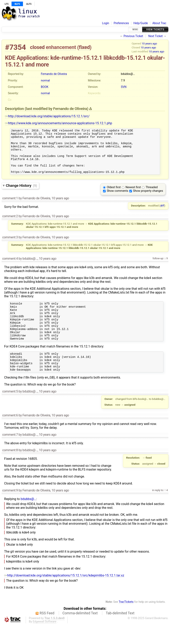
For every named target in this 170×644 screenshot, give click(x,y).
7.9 (123, 81)
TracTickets (126, 621)
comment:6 (10, 434)
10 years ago (149, 43)
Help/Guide (141, 23)
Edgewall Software (45, 641)
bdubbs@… (28, 518)
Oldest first (114, 196)
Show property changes (148, 199)
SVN (124, 87)
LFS (6, 4)
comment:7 (10, 454)
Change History (21, 194)
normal (45, 81)
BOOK (45, 87)
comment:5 (10, 411)
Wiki (135, 29)
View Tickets (155, 29)
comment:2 (10, 225)
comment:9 (10, 509)
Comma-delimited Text (80, 632)
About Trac (159, 23)
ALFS (29, 4)
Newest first (133, 196)
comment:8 (10, 469)
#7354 (15, 47)
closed (37, 47)
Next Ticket (155, 36)
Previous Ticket (133, 36)
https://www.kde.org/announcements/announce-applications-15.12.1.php (58, 123)
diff (162, 214)
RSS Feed (47, 632)
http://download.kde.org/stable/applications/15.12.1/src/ (47, 116)
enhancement (61, 47)
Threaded (152, 196)
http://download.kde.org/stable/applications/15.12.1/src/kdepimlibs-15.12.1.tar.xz (64, 595)
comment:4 (10, 267)
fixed (84, 47)
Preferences (121, 23)
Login (106, 23)
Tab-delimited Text (120, 632)
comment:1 (10, 207)
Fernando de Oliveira (54, 74)
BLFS (17, 4)
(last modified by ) (57, 109)
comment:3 (10, 246)
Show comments (118, 199)
